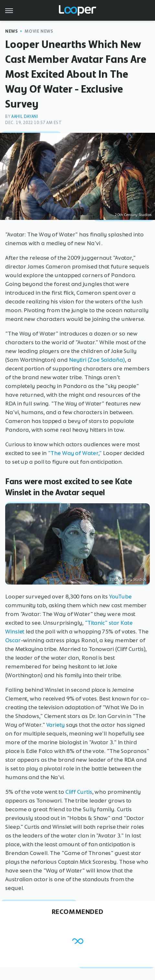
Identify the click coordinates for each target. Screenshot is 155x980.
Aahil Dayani (25, 116)
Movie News (39, 31)
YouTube (120, 597)
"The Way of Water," (75, 453)
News (11, 31)
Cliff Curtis (79, 792)
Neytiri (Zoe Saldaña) (97, 360)
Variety (55, 725)
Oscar (13, 640)
